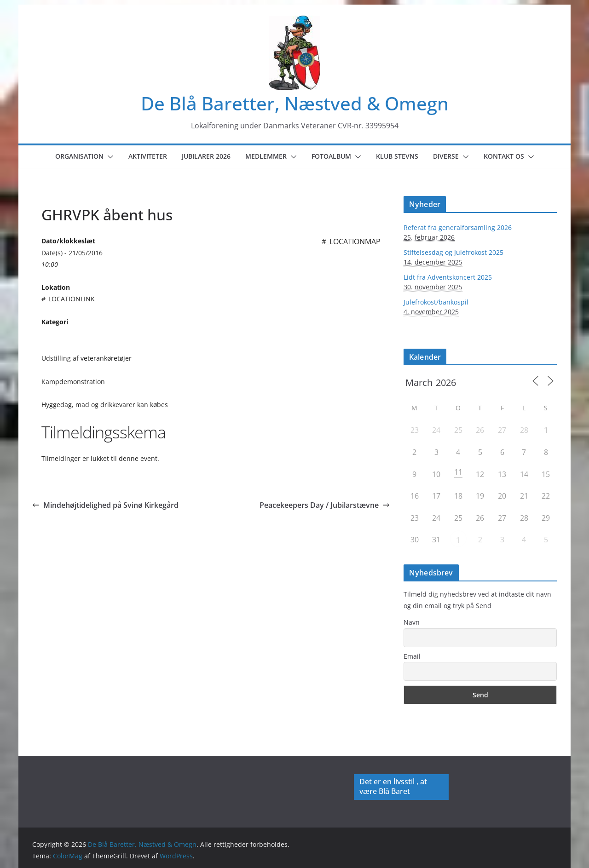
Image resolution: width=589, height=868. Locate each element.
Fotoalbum (331, 156)
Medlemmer (266, 156)
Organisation (79, 156)
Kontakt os (504, 156)
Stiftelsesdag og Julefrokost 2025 (453, 252)
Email (412, 656)
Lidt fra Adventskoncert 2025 (448, 277)
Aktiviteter (148, 156)
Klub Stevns (397, 156)
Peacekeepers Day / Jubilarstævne (325, 505)
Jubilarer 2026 (206, 156)
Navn (412, 622)
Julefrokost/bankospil (436, 302)
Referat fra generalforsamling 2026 (458, 227)
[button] (109, 157)
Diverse (446, 156)
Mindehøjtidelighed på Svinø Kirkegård (105, 505)
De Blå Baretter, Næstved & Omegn (295, 103)
